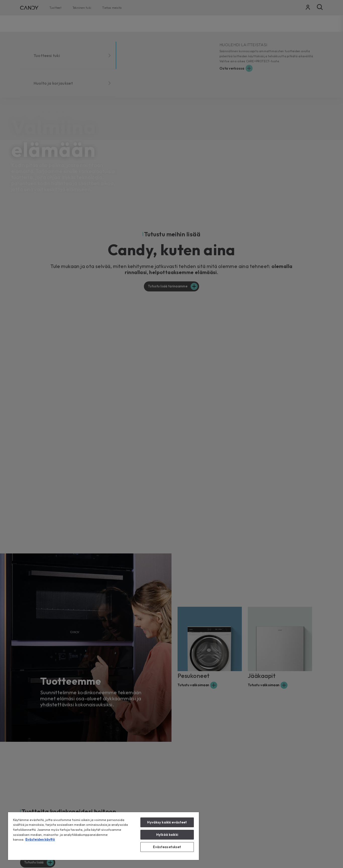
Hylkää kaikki (167, 835)
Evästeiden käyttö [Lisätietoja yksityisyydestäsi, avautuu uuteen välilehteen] (40, 839)
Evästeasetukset (167, 847)
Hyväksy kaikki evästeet (167, 822)
